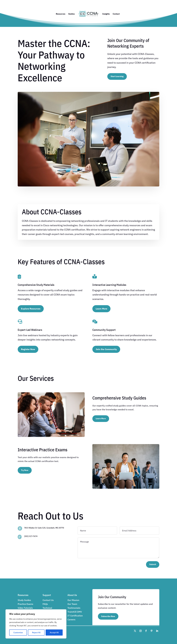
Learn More (101, 309)
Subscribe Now (108, 616)
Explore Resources (31, 309)
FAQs (45, 604)
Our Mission (73, 600)
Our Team (72, 604)
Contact (116, 14)
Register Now (28, 349)
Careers (71, 619)
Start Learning (117, 76)
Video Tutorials (25, 608)
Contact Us (48, 600)
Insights (106, 14)
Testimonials (74, 608)
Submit (153, 564)
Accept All (54, 633)
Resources (61, 14)
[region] (36, 624)
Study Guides (24, 600)
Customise (18, 633)
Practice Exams (25, 604)
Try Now (25, 470)
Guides (71, 14)
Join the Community (106, 349)
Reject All (36, 633)
